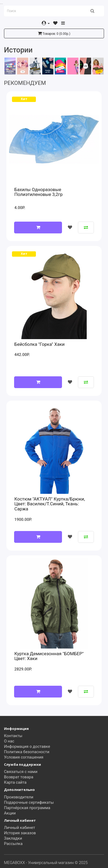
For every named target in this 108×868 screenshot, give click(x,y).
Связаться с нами (21, 772)
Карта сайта (15, 782)
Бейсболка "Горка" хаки (40, 344)
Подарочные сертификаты (29, 802)
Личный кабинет (20, 828)
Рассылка (13, 844)
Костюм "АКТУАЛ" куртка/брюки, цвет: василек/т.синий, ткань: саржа (50, 504)
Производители (19, 797)
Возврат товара (19, 777)
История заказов (20, 833)
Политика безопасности (27, 752)
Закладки (13, 838)
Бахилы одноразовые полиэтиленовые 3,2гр (38, 192)
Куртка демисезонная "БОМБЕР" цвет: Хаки (49, 656)
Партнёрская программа (27, 808)
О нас (9, 741)
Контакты (13, 736)
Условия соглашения (24, 757)
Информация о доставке (27, 746)
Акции (10, 813)
